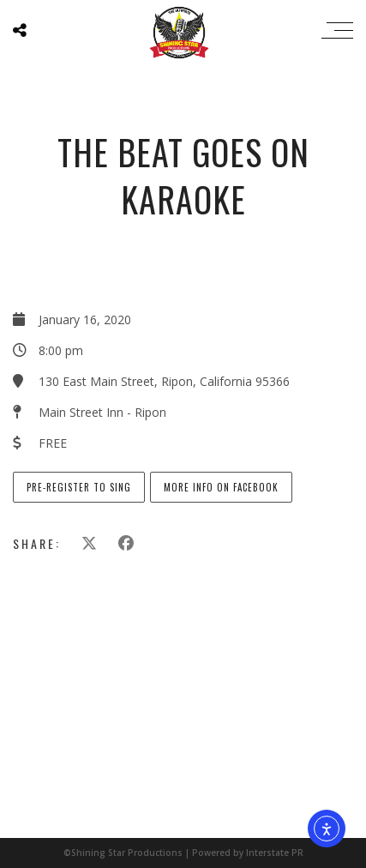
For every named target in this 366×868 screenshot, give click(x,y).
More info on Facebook (221, 487)
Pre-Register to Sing (79, 487)
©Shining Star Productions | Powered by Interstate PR (183, 853)
